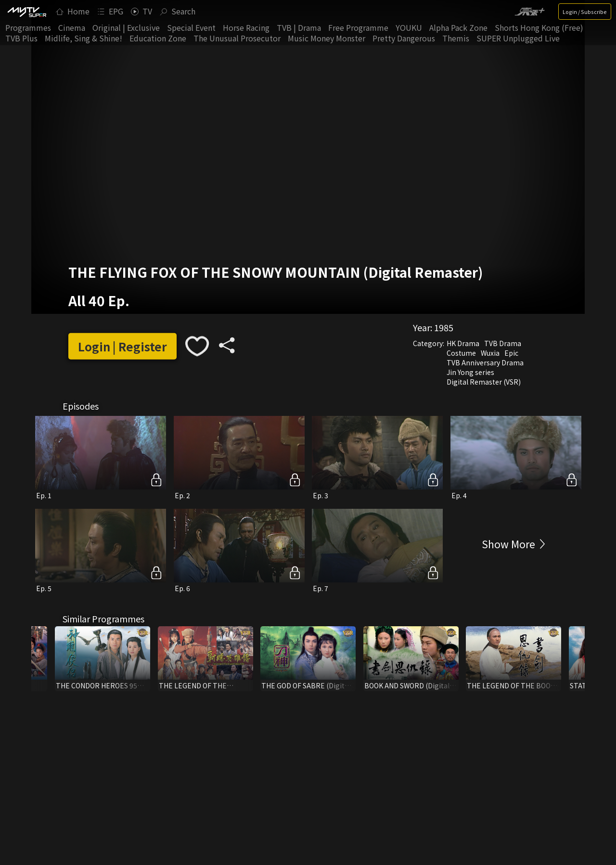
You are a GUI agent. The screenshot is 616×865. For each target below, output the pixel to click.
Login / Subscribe (585, 12)
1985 (444, 327)
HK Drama (463, 343)
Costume (461, 353)
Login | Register (122, 346)
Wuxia (490, 353)
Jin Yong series (470, 372)
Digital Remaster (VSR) (484, 382)
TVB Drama (503, 343)
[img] (26, 12)
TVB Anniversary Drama (485, 362)
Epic (511, 353)
